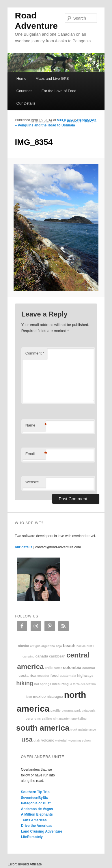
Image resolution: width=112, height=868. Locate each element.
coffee (58, 668)
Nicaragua (55, 697)
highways (85, 676)
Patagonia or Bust (36, 803)
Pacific (56, 710)
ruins (37, 719)
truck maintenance (83, 730)
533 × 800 (65, 120)
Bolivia (81, 646)
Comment (35, 353)
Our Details (26, 103)
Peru (29, 718)
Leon (29, 697)
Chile (49, 668)
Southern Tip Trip (35, 792)
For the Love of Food (59, 91)
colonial (89, 668)
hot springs (43, 684)
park (78, 711)
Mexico (39, 697)
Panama (67, 710)
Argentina (48, 646)
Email (36, 454)
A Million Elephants (37, 814)
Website (32, 482)
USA (27, 739)
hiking (25, 683)
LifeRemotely (32, 837)
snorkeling (79, 719)
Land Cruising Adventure (42, 831)
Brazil (90, 646)
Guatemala (68, 675)
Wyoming (75, 741)
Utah (37, 740)
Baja (59, 646)
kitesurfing (60, 684)
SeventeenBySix (34, 798)
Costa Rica (27, 675)
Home (22, 78)
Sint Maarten (62, 719)
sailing (47, 718)
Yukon (86, 741)
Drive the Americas (37, 826)
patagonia (88, 711)
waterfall (61, 741)
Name (36, 426)
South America (43, 728)
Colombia (72, 668)
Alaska (24, 646)
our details (24, 547)
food (55, 675)
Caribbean (57, 656)
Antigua (35, 646)
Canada (42, 656)
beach (69, 646)
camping (28, 656)
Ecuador (43, 676)
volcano (48, 740)
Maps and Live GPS (52, 78)
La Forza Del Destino (83, 684)
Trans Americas (34, 820)
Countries (25, 91)
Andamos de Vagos (37, 809)
